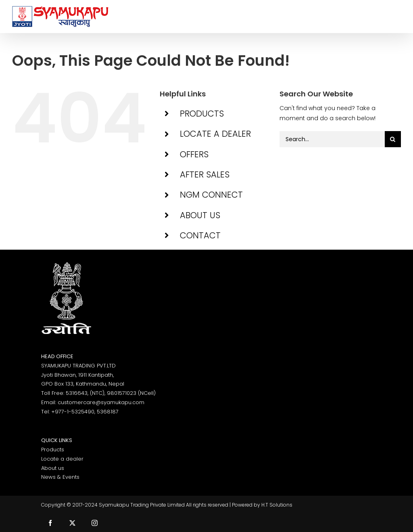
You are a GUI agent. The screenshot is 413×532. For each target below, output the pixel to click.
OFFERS (194, 154)
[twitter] (72, 523)
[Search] (393, 139)
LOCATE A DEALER (215, 134)
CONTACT (200, 235)
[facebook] (50, 523)
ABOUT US (200, 215)
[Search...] (332, 139)
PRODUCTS (202, 114)
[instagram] (95, 523)
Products (53, 450)
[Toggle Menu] (395, 17)
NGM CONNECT (211, 195)
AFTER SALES (205, 174)
